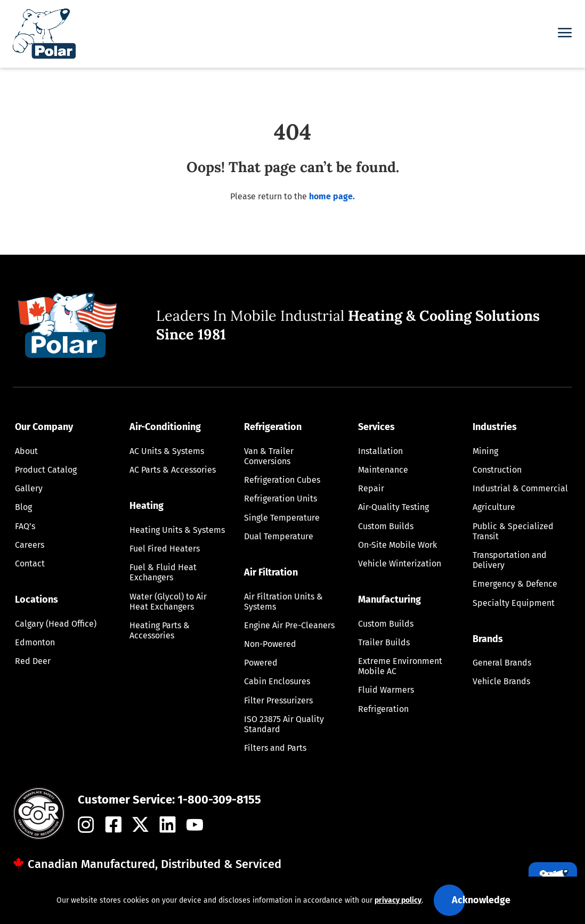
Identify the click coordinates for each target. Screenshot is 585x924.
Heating (147, 506)
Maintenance (383, 470)
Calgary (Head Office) (56, 624)
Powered (261, 663)
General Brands (502, 663)
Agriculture (494, 507)
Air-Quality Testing (393, 507)
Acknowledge (481, 900)
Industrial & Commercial (520, 488)
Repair (371, 488)
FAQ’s (25, 526)
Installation (380, 451)
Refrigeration (273, 427)
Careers (30, 545)
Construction (497, 470)
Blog (23, 507)
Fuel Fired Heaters (165, 549)
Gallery (29, 488)
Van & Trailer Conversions (269, 456)
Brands (488, 639)
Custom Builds (386, 526)
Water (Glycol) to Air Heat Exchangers (168, 602)
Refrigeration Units (281, 499)
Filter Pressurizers (278, 700)
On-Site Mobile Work (397, 545)
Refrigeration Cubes (282, 480)
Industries (495, 427)
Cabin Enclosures (277, 681)
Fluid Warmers (386, 690)
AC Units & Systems (167, 451)
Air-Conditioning (165, 427)
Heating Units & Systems (177, 530)
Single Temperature (282, 518)
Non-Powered (270, 644)
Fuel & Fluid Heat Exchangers (163, 572)
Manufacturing (389, 599)
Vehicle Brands (501, 681)
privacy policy (398, 900)
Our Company (44, 427)
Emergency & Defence (515, 584)
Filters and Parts (275, 748)
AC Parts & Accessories (173, 470)
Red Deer (33, 661)
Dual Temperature (279, 536)
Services (376, 427)
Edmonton (35, 642)
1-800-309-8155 (219, 800)
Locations (36, 599)
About (26, 451)
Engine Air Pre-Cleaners (289, 625)
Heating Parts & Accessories (160, 630)
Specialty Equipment (514, 603)
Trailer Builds (384, 642)
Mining (485, 451)
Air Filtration (271, 572)
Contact (30, 564)
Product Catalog (46, 470)
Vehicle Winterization (400, 564)
